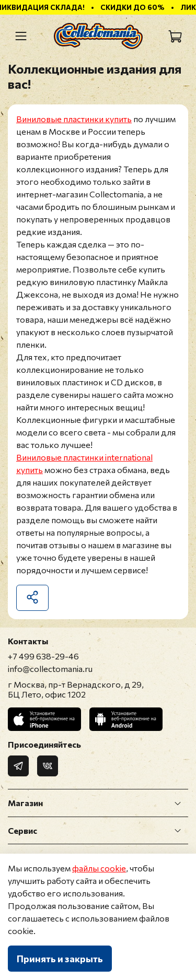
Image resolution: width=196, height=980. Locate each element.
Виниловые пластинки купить (74, 119)
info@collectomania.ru (50, 669)
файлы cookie (99, 868)
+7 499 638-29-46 (43, 656)
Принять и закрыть (60, 959)
